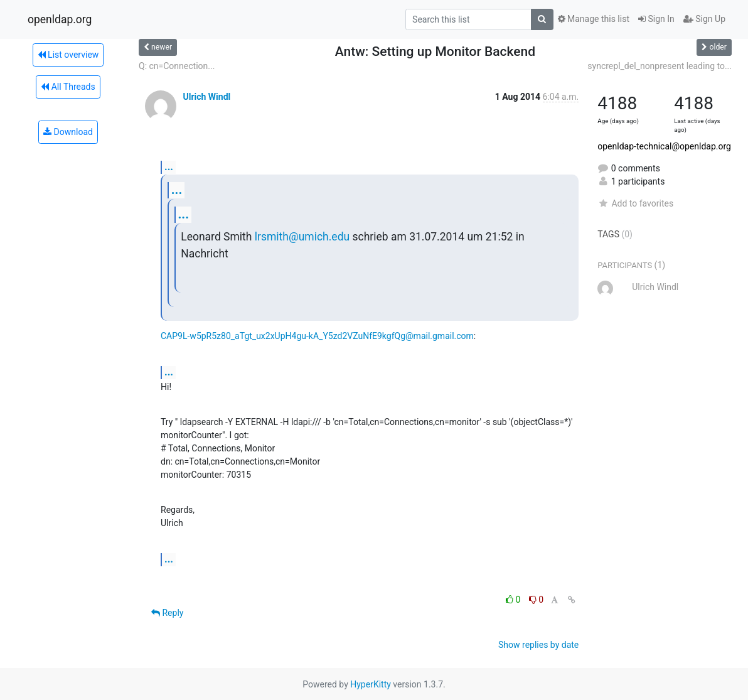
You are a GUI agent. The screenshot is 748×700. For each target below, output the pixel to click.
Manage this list (594, 19)
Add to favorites (635, 203)
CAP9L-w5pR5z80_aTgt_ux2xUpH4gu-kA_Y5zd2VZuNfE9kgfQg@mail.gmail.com (317, 336)
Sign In (656, 19)
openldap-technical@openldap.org (664, 146)
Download (68, 132)
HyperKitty (371, 684)
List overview (68, 55)
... (169, 167)
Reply (167, 613)
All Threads (68, 87)
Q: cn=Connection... (177, 66)
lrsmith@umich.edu (302, 237)
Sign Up (704, 19)
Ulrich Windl (206, 97)
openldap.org (60, 19)
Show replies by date (538, 645)
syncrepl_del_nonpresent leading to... (660, 66)
